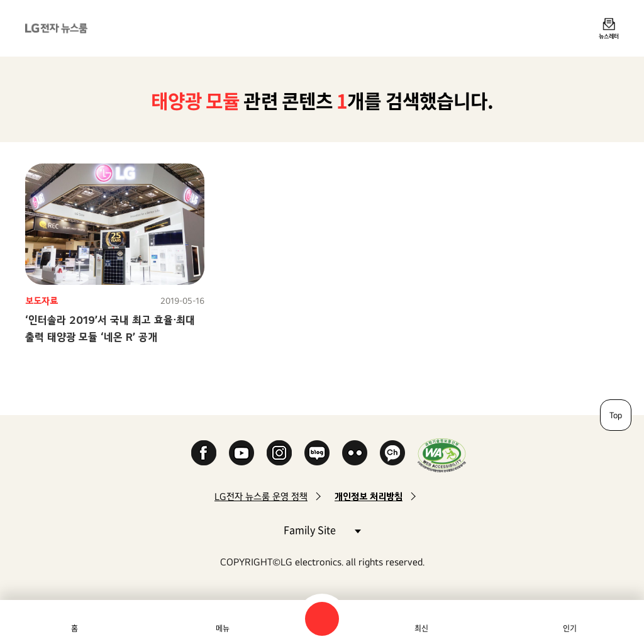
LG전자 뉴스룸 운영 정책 (261, 497)
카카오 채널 (392, 453)
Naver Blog (317, 453)
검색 (322, 619)
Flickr (355, 453)
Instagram (279, 453)
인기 (570, 628)
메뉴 (223, 628)
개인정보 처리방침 (369, 497)
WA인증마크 (442, 455)
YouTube (241, 453)
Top (616, 415)
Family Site (322, 529)
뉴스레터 (609, 36)
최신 (421, 628)
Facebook (204, 453)
